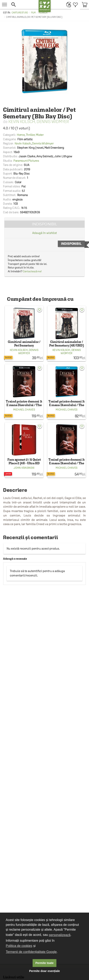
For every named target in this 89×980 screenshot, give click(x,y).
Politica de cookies (19, 946)
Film (33, 13)
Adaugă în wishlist (44, 233)
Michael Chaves (24, 410)
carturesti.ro (20, 13)
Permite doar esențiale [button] (45, 971)
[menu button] (4, 5)
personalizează (60, 935)
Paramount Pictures (26, 161)
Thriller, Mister (35, 135)
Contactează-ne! (32, 271)
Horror (43, 13)
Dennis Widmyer (53, 121)
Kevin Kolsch (22, 121)
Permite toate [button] (44, 963)
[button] (24, 5)
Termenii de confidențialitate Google (31, 952)
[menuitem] (68, 5)
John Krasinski (24, 468)
